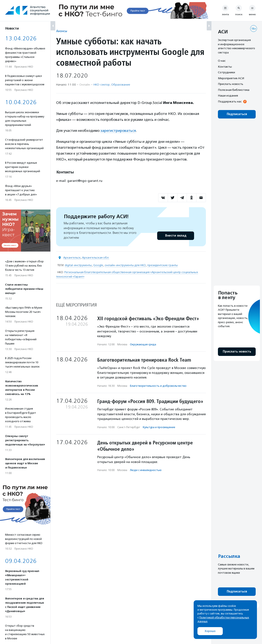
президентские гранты (163, 265)
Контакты (225, 67)
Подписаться (237, 114)
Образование (121, 85)
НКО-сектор (102, 85)
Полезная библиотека (234, 90)
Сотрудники (226, 72)
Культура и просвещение (159, 427)
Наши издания (228, 95)
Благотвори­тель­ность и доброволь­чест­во (158, 386)
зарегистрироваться (118, 131)
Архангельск (72, 258)
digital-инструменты (78, 265)
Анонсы (62, 31)
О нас (222, 61)
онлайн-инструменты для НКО (125, 265)
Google (98, 265)
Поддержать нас (230, 101)
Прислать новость (231, 84)
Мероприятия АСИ (231, 78)
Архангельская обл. (96, 258)
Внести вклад (176, 236)
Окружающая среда (143, 344)
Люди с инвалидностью (146, 470)
